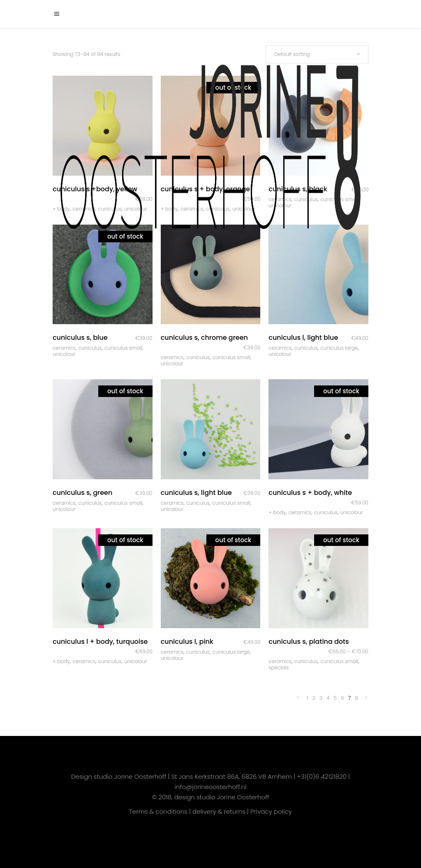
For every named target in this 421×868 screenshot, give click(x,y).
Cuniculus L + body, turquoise (100, 642)
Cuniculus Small (123, 348)
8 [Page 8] (356, 698)
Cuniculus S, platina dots (309, 642)
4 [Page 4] (328, 698)
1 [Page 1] (308, 698)
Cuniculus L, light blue (303, 338)
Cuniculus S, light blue (196, 493)
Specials (279, 667)
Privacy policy (271, 811)
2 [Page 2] (314, 698)
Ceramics (64, 348)
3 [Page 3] (321, 698)
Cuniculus (90, 348)
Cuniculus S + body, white (310, 493)
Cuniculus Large (339, 348)
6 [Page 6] (342, 698)
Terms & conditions (158, 811)
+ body (277, 512)
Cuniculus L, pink (187, 642)
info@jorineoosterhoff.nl (211, 787)
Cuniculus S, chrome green (204, 338)
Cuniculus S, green (82, 493)
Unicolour (64, 354)
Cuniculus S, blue (80, 338)
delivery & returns (219, 811)
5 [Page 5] (335, 698)
